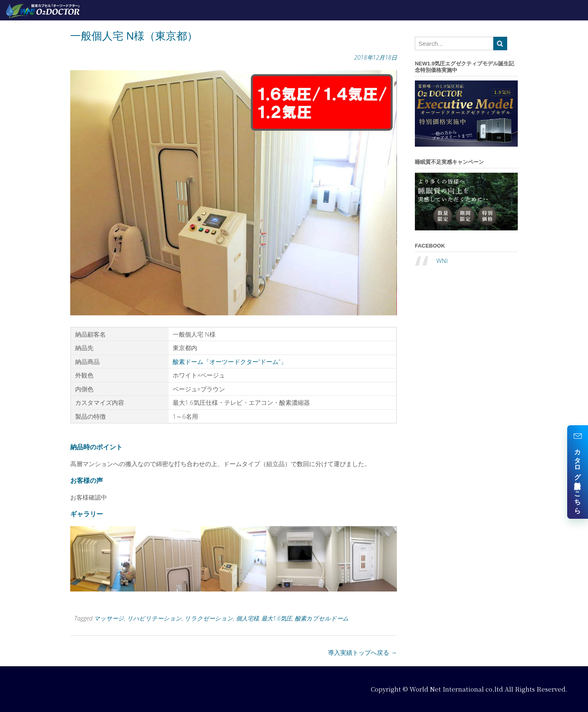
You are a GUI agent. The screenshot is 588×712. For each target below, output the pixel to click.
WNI (442, 261)
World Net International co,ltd (456, 689)
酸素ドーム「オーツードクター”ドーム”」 (230, 362)
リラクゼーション (209, 618)
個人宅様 (247, 618)
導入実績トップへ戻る (362, 652)
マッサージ (109, 618)
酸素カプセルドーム (322, 618)
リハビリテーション (154, 618)
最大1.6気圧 (277, 618)
